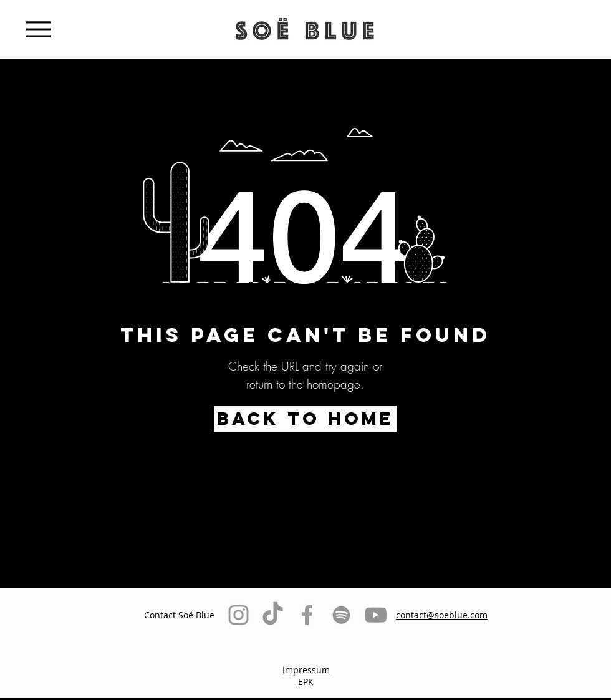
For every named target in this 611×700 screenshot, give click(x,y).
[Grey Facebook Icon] (307, 615)
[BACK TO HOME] (305, 419)
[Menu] (38, 29)
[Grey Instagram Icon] (238, 615)
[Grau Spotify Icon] (341, 615)
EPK (306, 682)
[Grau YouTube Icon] (376, 615)
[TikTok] (273, 615)
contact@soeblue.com (442, 615)
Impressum (306, 670)
